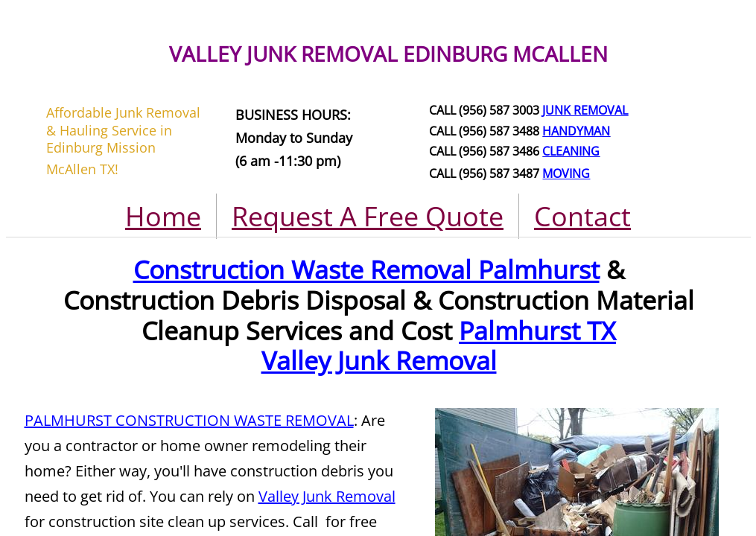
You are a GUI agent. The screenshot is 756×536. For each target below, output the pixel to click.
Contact (582, 216)
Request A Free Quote (368, 216)
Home (163, 216)
